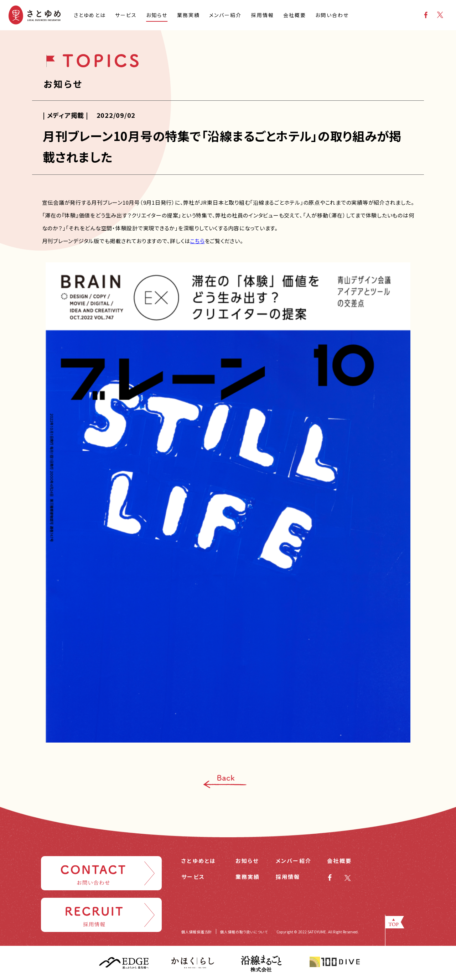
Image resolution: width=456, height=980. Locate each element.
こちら (197, 241)
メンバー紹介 (294, 861)
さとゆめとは (199, 861)
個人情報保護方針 (197, 932)
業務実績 (248, 877)
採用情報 (288, 877)
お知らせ (247, 861)
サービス (193, 877)
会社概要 (339, 861)
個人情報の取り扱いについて (244, 932)
